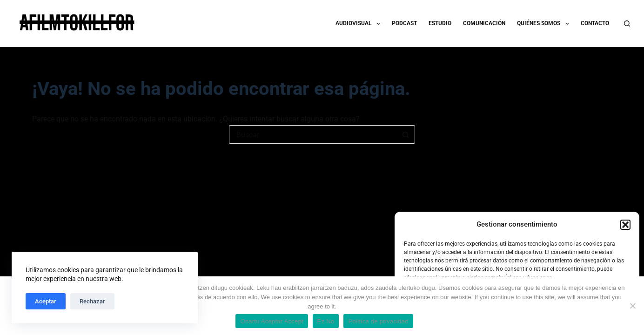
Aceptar (46, 301)
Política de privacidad (378, 321)
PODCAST (404, 23)
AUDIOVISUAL (360, 24)
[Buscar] (627, 23)
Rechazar (92, 301)
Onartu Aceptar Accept (272, 321)
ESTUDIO (440, 23)
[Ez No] (632, 306)
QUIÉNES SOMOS (545, 24)
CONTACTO (595, 23)
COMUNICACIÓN (484, 23)
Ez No (326, 321)
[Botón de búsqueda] (406, 134)
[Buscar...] (313, 134)
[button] (625, 225)
